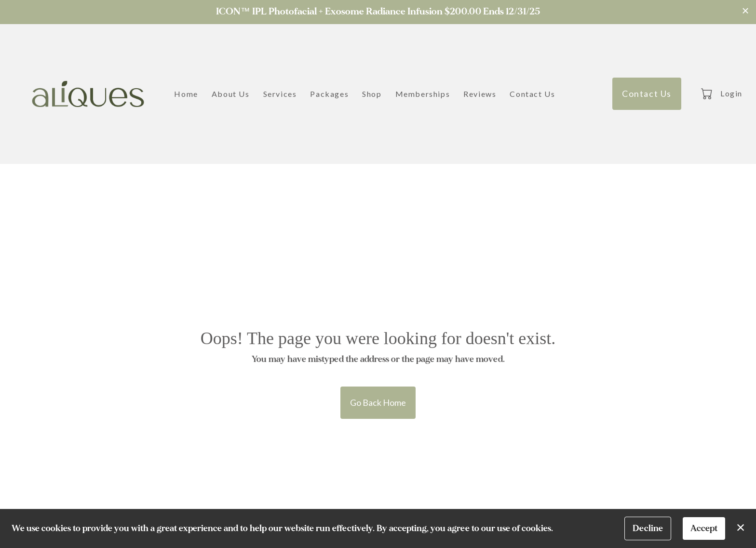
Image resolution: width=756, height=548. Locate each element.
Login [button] (731, 93)
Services (280, 94)
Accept (704, 528)
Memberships (423, 94)
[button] (708, 94)
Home (186, 94)
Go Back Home (378, 402)
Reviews (480, 94)
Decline (648, 528)
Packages (329, 94)
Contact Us (532, 94)
